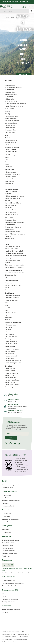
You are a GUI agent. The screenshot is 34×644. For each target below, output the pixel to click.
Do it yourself (9, 179)
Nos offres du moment (8, 548)
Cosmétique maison (11, 344)
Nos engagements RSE (10, 590)
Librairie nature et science (13, 227)
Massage (8, 114)
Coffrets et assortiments (12, 174)
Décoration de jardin (11, 140)
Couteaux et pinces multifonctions (16, 256)
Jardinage (8, 145)
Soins (6, 277)
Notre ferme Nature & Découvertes (11, 501)
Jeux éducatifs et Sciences (13, 88)
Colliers (7, 310)
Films (6, 241)
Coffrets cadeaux (10, 325)
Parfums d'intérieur (11, 191)
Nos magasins (7, 526)
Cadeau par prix (10, 387)
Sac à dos (8, 258)
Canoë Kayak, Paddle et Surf (14, 251)
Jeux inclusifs (9, 97)
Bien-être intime (10, 125)
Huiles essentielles (11, 275)
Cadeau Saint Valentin (12, 385)
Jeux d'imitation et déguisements (15, 104)
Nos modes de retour (7, 545)
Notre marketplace (9, 577)
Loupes (7, 288)
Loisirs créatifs (9, 99)
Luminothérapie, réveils (12, 121)
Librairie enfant (9, 90)
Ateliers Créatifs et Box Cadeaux (15, 234)
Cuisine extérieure (10, 149)
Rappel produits (6, 556)
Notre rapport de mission (8, 602)
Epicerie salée (9, 184)
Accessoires (8, 317)
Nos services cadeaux (9, 510)
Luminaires (8, 208)
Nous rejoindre (6, 503)
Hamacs (7, 138)
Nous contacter (7, 560)
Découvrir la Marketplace (8, 581)
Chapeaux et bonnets (11, 300)
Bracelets (8, 308)
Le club (5, 481)
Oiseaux (7, 162)
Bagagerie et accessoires (13, 295)
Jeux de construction (11, 101)
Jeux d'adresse (9, 108)
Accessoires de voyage (12, 298)
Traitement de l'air (10, 210)
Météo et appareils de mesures (14, 196)
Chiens (7, 157)
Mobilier (7, 201)
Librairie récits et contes (12, 232)
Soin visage (8, 327)
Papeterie (8, 236)
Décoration (8, 194)
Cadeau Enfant (9, 375)
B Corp (4, 594)
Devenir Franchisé (7, 532)
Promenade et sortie (11, 356)
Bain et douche (9, 332)
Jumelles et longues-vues (13, 285)
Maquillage (8, 339)
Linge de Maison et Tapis (13, 203)
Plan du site (5, 612)
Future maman (9, 354)
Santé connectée (10, 132)
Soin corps (8, 330)
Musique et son (10, 239)
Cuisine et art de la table (12, 198)
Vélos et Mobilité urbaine (13, 246)
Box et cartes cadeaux (12, 380)
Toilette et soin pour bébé (13, 363)
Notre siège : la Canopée (8, 506)
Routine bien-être (10, 128)
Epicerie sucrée (9, 181)
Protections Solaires (11, 341)
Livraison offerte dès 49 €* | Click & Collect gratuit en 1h (16, 2)
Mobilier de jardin (10, 142)
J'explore (11, 438)
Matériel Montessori (11, 94)
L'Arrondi (4, 596)
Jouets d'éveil (9, 83)
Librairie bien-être (10, 130)
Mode (6, 302)
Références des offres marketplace (11, 586)
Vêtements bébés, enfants (13, 361)
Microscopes (9, 290)
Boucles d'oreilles (10, 313)
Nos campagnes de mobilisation (10, 599)
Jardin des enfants (11, 152)
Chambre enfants (10, 205)
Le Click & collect (6, 514)
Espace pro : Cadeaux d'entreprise (11, 519)
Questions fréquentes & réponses (10, 540)
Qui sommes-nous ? (7, 495)
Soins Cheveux (9, 334)
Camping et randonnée (12, 249)
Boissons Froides (10, 177)
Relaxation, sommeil (11, 116)
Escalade (8, 263)
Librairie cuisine (10, 186)
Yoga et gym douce (11, 119)
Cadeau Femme (10, 371)
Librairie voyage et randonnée (14, 222)
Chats (6, 160)
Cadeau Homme (10, 368)
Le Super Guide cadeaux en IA (10, 522)
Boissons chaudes (10, 172)
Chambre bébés (10, 351)
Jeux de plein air (10, 85)
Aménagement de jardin (12, 147)
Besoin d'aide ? (7, 536)
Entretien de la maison (12, 215)
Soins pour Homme (11, 337)
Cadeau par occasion (11, 373)
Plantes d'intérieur (10, 212)
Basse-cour (8, 166)
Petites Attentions (10, 378)
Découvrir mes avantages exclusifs (11, 485)
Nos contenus (7, 606)
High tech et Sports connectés (14, 265)
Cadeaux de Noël (10, 382)
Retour (7, 18)
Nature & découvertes (10, 491)
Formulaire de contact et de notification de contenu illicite (17, 573)
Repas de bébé (9, 358)
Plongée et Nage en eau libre (14, 253)
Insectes (7, 164)
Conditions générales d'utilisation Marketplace (14, 583)
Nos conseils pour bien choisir (10, 553)
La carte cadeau (6, 517)
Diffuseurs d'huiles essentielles (15, 273)
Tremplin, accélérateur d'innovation (11, 610)
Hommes (8, 319)
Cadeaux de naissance (12, 349)
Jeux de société (10, 92)
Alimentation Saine (11, 123)
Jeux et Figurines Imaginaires (14, 106)
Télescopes (8, 283)
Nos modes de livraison (8, 543)
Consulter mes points (7, 487)
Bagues (7, 315)
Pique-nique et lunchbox (12, 260)
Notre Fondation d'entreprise (9, 498)
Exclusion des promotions (9, 551)
